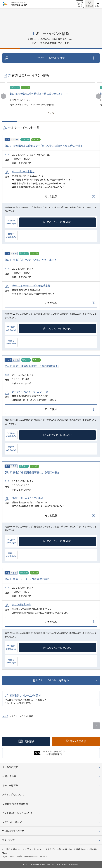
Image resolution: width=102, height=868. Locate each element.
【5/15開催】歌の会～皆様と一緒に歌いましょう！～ (39, 94)
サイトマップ (8, 840)
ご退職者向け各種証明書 (15, 804)
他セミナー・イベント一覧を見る (51, 680)
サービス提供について (80, 4)
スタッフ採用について (13, 795)
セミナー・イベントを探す (66, 58)
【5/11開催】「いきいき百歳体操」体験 (27, 579)
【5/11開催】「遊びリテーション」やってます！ (31, 260)
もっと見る (70, 196)
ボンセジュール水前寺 (23, 172)
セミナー (15, 87)
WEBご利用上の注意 (13, 831)
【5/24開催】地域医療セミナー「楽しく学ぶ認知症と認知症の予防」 (43, 146)
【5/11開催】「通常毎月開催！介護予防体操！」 (32, 366)
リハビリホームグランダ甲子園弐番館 (31, 286)
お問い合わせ (9, 776)
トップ (5, 716)
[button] (99, 96)
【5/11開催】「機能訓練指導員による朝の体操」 (32, 472)
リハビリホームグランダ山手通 (28, 498)
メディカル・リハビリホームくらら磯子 (31, 392)
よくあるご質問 (10, 767)
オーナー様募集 (10, 786)
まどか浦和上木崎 (21, 605)
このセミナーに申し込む (59, 222)
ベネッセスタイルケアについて (18, 813)
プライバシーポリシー (13, 822)
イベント (25, 87)
